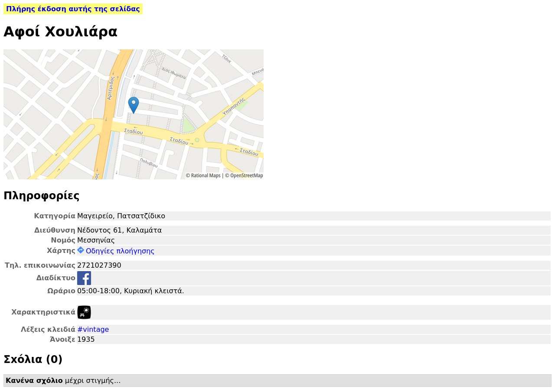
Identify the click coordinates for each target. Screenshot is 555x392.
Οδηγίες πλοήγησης (116, 251)
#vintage (93, 329)
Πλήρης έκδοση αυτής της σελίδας (73, 9)
